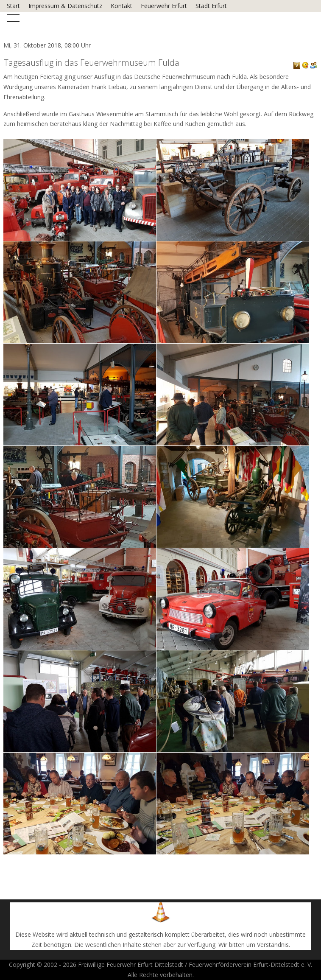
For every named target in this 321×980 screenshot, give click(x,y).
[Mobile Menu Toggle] (13, 18)
